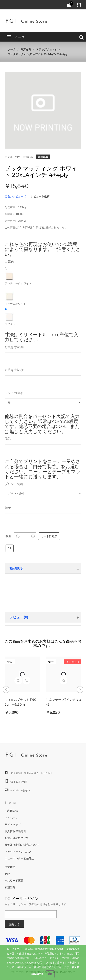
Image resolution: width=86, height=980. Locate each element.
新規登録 (10, 887)
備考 (8, 508)
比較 (7, 874)
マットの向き (14, 393)
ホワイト (10, 319)
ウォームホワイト (15, 298)
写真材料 (26, 49)
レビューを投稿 (40, 196)
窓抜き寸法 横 (14, 370)
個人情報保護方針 (15, 831)
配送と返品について (17, 838)
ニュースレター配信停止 (19, 858)
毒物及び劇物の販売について (22, 845)
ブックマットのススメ (18, 852)
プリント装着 (14, 484)
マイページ (11, 818)
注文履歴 (10, 867)
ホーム (11, 49)
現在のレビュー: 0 (15, 196)
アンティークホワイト (18, 278)
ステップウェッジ (46, 49)
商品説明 (16, 568)
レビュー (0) (19, 617)
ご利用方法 (11, 811)
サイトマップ (13, 824)
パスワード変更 (14, 880)
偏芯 (8, 439)
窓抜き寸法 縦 (14, 347)
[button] (73, 81)
